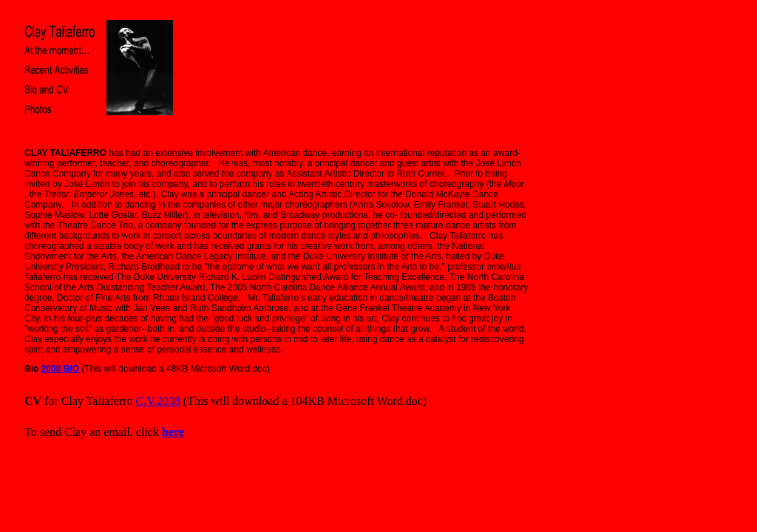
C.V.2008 (158, 401)
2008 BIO (62, 369)
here (173, 432)
